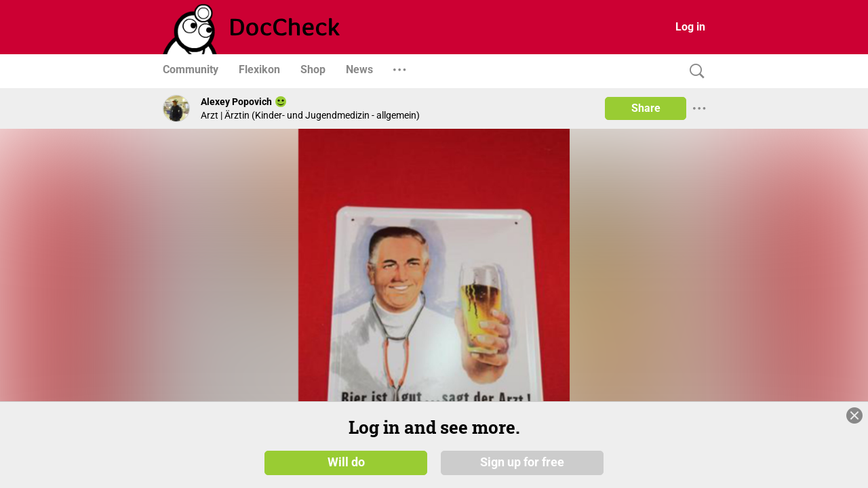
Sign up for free (522, 462)
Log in (690, 27)
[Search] (694, 72)
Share (646, 108)
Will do (346, 462)
